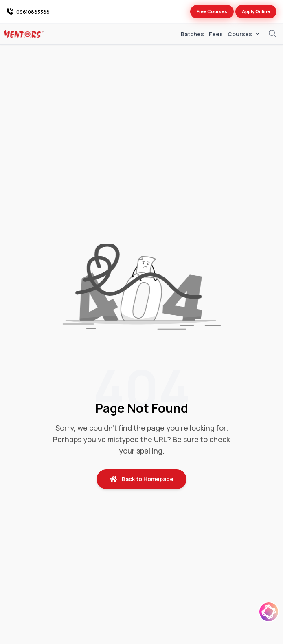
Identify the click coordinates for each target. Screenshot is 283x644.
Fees (216, 34)
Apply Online (256, 11)
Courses (244, 34)
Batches (192, 34)
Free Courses (212, 11)
